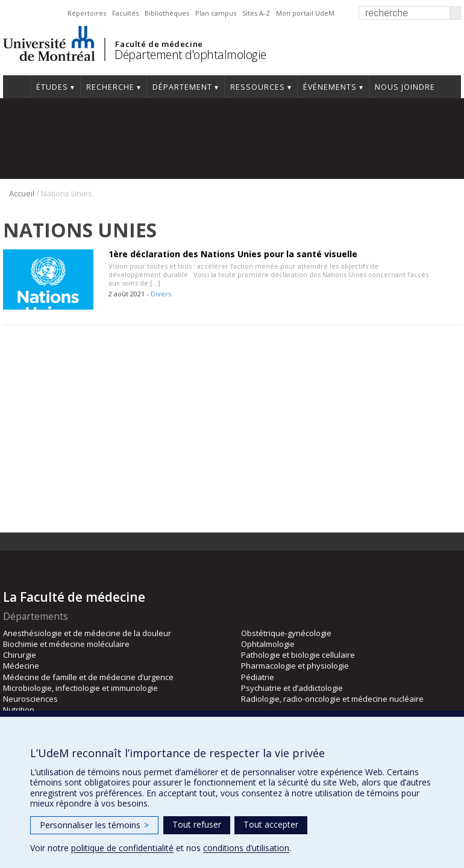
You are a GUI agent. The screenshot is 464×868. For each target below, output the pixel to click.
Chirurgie (20, 655)
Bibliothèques (167, 13)
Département (182, 87)
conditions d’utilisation (246, 848)
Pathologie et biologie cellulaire (298, 655)
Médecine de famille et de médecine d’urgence (88, 677)
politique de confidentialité (122, 848)
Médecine (21, 666)
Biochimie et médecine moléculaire (66, 644)
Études (52, 87)
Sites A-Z (256, 13)
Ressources (258, 87)
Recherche (110, 87)
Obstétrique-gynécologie (286, 633)
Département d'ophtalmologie (190, 55)
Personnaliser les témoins (94, 825)
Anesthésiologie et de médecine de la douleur (87, 633)
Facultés (125, 13)
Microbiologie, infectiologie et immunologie (80, 688)
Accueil (17, 87)
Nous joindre (405, 87)
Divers (161, 294)
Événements (330, 87)
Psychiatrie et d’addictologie (292, 688)
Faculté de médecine (159, 44)
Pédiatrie (258, 677)
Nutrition (19, 710)
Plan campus (216, 13)
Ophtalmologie (268, 644)
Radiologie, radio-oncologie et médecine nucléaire (332, 699)
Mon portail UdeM (305, 13)
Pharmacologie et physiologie (295, 666)
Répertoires (87, 13)
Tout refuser (197, 824)
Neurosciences (30, 699)
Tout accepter (271, 824)
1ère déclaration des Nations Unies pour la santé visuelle (233, 254)
